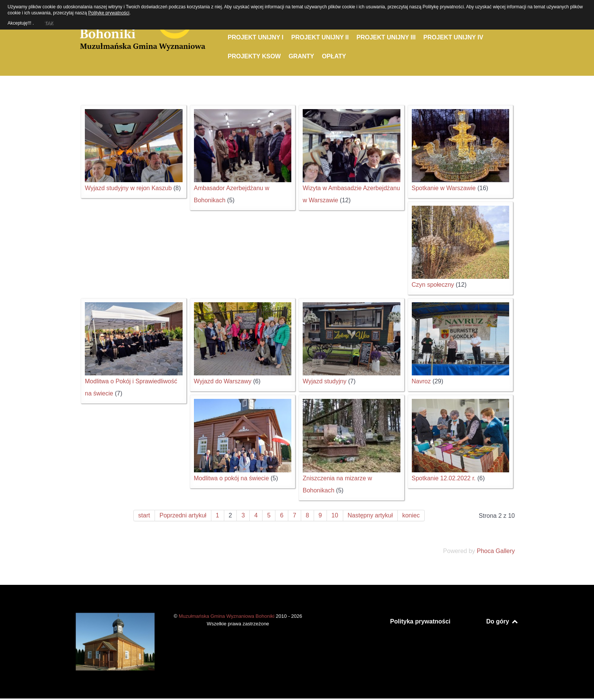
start (144, 515)
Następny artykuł (370, 515)
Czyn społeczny (433, 285)
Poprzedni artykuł (183, 515)
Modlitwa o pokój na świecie (231, 478)
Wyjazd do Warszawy (223, 381)
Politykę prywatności (109, 13)
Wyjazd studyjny (324, 381)
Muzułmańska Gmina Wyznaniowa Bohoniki (227, 616)
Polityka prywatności (420, 621)
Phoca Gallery (496, 551)
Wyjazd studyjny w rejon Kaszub (128, 188)
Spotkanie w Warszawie (444, 188)
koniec (411, 515)
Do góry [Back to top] (503, 621)
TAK (48, 22)
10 (335, 515)
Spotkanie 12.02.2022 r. (444, 478)
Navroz (421, 381)
